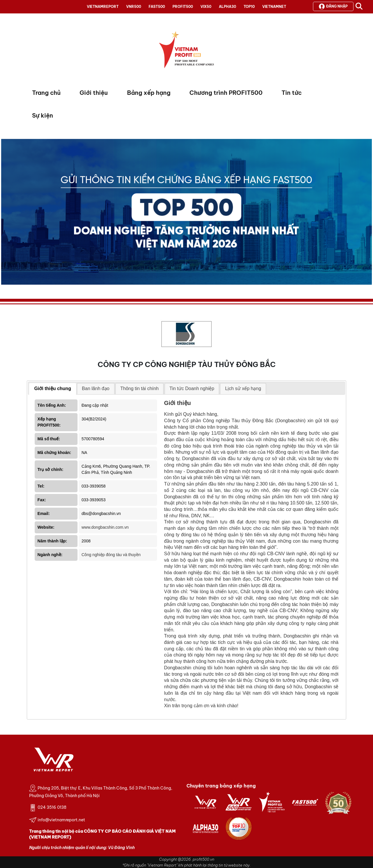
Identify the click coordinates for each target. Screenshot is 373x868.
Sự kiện (43, 115)
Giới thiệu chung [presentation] (53, 388)
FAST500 (157, 7)
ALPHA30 (227, 7)
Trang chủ (46, 93)
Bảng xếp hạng (149, 93)
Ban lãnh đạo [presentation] (96, 388)
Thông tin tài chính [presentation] (140, 388)
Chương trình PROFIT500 (226, 93)
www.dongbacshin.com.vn (105, 527)
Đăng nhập (333, 6)
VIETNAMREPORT (103, 7)
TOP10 (249, 7)
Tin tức (292, 93)
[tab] (53, 389)
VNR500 (134, 7)
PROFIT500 (183, 7)
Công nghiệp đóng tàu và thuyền (111, 555)
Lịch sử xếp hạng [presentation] (243, 388)
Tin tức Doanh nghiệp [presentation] (192, 388)
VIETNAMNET (274, 7)
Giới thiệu (94, 93)
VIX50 (206, 7)
